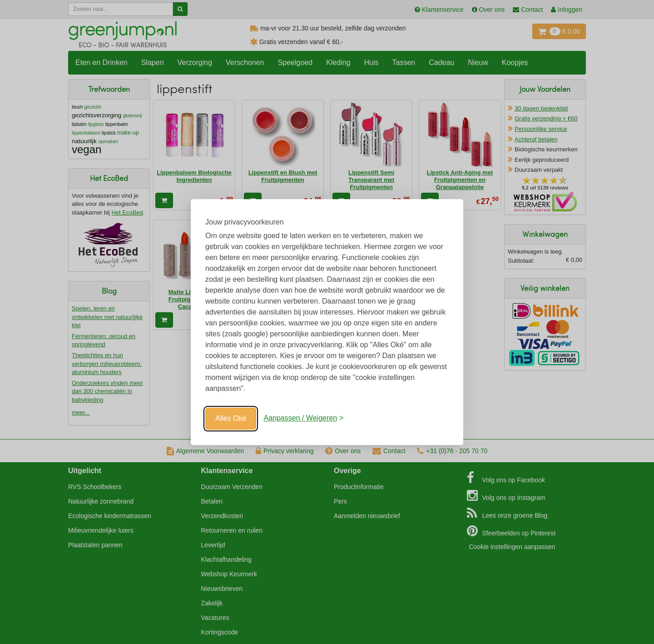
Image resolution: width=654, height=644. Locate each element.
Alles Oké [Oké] (231, 418)
